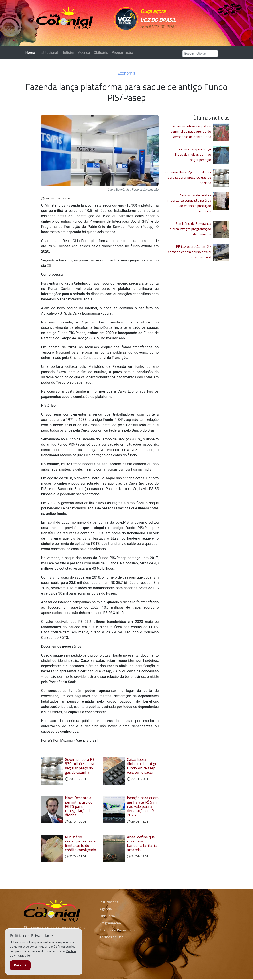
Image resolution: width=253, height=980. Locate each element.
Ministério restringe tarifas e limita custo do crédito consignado (80, 844)
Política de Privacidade (118, 931)
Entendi (20, 965)
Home (31, 52)
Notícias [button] (68, 53)
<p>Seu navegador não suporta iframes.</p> (161, 35)
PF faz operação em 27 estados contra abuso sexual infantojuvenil (189, 252)
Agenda (84, 53)
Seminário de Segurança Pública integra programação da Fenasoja (190, 229)
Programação (122, 53)
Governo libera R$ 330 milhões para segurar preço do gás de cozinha (80, 766)
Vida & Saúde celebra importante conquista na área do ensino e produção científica (189, 203)
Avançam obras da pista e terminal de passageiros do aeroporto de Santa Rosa (191, 131)
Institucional (48, 53)
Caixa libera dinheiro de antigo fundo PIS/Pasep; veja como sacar (142, 766)
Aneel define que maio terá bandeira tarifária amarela (142, 844)
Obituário (101, 53)
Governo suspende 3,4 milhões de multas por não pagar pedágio (191, 154)
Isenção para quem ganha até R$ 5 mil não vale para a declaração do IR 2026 (143, 807)
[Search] (200, 54)
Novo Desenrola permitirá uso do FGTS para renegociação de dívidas (79, 807)
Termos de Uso (111, 938)
